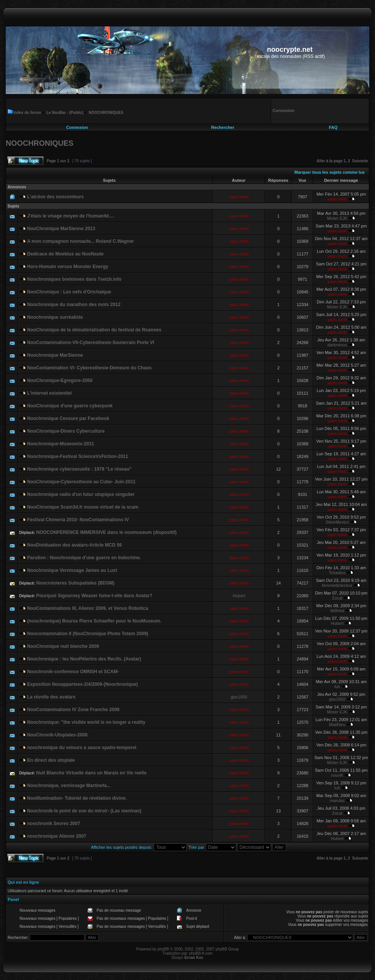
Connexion (77, 127)
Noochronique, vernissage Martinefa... (69, 786)
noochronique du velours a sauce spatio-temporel (82, 748)
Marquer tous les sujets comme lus (330, 172)
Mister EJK (337, 218)
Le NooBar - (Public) (65, 113)
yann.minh (239, 197)
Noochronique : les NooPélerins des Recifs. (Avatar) (84, 659)
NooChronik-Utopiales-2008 (57, 735)
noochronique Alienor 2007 (57, 836)
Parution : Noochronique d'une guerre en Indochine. (84, 558)
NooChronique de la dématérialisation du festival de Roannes (94, 330)
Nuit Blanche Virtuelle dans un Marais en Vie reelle (91, 773)
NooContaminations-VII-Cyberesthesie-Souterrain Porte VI (91, 343)
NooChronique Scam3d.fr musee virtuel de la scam (83, 507)
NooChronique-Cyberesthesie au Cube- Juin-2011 (81, 482)
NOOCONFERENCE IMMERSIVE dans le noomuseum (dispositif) (106, 532)
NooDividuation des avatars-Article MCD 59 (75, 545)
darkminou (337, 345)
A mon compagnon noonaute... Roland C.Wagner (81, 241)
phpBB (163, 949)
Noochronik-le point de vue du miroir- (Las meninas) (84, 811)
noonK (337, 775)
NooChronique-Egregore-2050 (60, 380)
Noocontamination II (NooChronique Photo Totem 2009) (88, 634)
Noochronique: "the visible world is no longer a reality (86, 722)
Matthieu (337, 725)
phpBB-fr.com (201, 953)
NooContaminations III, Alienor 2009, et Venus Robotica (88, 608)
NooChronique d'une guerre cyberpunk (70, 406)
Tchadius (337, 573)
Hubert (239, 596)
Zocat (337, 598)
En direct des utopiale (51, 760)
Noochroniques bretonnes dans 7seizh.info (74, 279)
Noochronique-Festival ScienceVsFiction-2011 (78, 456)
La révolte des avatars (51, 697)
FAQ (333, 127)
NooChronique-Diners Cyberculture (66, 431)
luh (337, 687)
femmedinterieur (337, 585)
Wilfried (337, 611)
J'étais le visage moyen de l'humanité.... (71, 216)
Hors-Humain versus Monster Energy (68, 267)
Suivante (360, 161)
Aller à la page (329, 161)
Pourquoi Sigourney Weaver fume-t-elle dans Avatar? (94, 596)
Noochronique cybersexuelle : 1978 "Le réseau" (79, 469)
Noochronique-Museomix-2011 (61, 444)
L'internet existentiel (49, 393)
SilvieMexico (337, 522)
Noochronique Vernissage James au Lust (72, 570)
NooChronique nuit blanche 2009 (63, 646)
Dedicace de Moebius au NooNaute (65, 254)
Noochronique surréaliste (55, 317)
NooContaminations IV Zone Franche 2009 (73, 710)
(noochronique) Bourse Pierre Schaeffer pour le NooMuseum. (94, 621)
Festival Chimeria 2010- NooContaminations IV (78, 520)
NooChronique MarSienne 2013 (61, 229)
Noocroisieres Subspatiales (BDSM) (75, 583)
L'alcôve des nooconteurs (56, 197)
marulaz (337, 800)
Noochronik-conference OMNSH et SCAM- (73, 672)
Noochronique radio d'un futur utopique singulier (81, 494)
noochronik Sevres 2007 (54, 824)
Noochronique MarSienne (55, 355)
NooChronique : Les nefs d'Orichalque (69, 292)
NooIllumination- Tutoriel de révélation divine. (77, 798)
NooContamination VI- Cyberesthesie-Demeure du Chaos (90, 368)
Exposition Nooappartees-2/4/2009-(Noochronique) (83, 684)
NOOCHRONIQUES (106, 113)
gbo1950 (239, 697)
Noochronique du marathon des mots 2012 (74, 305)
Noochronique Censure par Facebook (68, 418)
